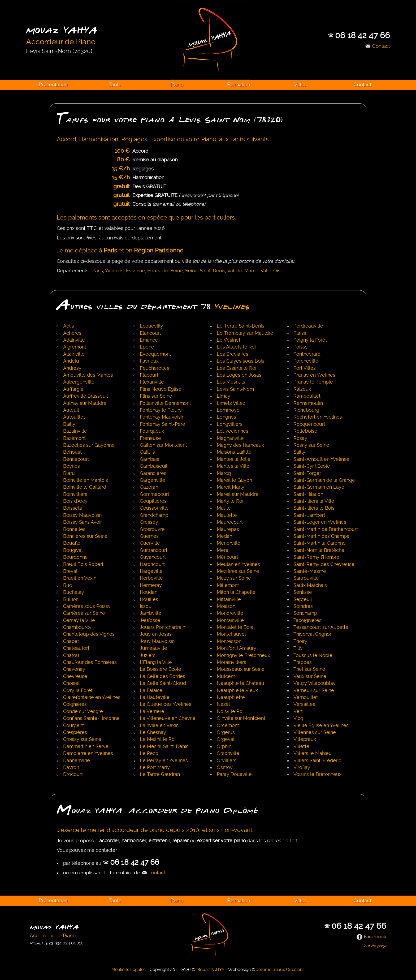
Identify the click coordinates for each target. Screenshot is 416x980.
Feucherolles (155, 368)
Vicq (298, 718)
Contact (363, 85)
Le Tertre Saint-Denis (241, 326)
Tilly (298, 648)
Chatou (71, 655)
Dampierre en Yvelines (88, 753)
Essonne (135, 271)
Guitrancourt (154, 550)
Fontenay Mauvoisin (162, 417)
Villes (300, 85)
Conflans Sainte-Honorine (91, 718)
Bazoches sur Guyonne (89, 445)
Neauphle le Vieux (237, 690)
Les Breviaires (233, 354)
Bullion (71, 599)
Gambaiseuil (154, 466)
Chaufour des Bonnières (90, 662)
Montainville (230, 620)
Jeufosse (150, 620)
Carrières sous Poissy (87, 606)
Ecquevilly (151, 326)
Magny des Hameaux (240, 445)
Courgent (73, 725)
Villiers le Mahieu (313, 753)
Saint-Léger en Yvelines (320, 522)
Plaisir (300, 333)
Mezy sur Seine (234, 578)
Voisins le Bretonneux (317, 774)
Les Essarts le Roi (237, 368)
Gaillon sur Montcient (163, 445)
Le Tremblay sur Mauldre (245, 333)
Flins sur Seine (156, 396)
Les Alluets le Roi (236, 347)
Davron (71, 767)
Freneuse (150, 438)
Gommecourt (155, 494)
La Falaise (151, 690)
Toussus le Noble (313, 655)
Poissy (301, 347)
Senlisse (303, 592)
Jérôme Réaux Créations (280, 970)
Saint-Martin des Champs (321, 536)
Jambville (151, 613)
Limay (224, 396)
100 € (122, 151)
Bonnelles (74, 529)
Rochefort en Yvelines (318, 417)
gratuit (122, 186)
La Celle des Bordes (162, 676)
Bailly (69, 424)
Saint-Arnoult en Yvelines (321, 459)
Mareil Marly (231, 487)
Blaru (69, 473)
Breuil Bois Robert (83, 564)
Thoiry (300, 641)
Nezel (223, 704)
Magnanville (230, 438)
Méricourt (228, 557)
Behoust (72, 452)
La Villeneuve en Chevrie (168, 718)
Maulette (227, 515)
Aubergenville (79, 382)
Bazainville (75, 431)
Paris (98, 271)
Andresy (72, 368)
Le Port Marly (155, 767)
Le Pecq (149, 753)
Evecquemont (155, 354)
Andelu (71, 361)
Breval (70, 571)
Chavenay (74, 669)
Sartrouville (306, 578)
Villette (301, 746)
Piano (177, 85)
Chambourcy (77, 627)
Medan (224, 536)
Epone (147, 347)
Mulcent (226, 676)
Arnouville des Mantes (88, 375)
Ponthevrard (307, 354)
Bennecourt (76, 459)
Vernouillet (306, 697)
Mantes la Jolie (234, 459)
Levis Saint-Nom (235, 389)
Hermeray (151, 585)
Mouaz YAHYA (62, 31)
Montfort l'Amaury (237, 648)
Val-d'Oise (272, 271)
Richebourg (306, 410)
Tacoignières (307, 620)
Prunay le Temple (313, 382)
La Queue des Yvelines (166, 704)
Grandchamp (154, 515)
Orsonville (228, 753)
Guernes (149, 536)
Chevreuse (75, 676)
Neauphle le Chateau (241, 683)
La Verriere (152, 711)
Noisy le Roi (230, 711)
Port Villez (305, 368)
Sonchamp (305, 613)
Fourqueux (152, 431)
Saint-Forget (307, 473)
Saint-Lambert (309, 515)
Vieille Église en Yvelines (321, 725)
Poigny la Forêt (310, 340)
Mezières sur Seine (238, 571)
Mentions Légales (129, 970)
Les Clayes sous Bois (241, 361)
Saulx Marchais (310, 585)
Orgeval (226, 739)
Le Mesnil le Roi (158, 739)
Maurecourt (230, 522)
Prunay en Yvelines (314, 375)
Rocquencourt (309, 424)
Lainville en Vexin (159, 725)
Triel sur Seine (309, 669)
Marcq (224, 473)
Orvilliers (227, 760)
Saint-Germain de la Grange (324, 480)
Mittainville (229, 599)
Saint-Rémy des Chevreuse (324, 564)
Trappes (303, 662)
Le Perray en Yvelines (164, 760)
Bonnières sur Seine (85, 536)
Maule (224, 508)
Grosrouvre (152, 529)
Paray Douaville (234, 774)
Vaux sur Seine (310, 676)
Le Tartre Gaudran (160, 774)
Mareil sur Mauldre (238, 494)
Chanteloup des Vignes (89, 634)
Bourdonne (75, 557)
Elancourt (150, 333)
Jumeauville (153, 648)
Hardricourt (152, 564)
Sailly (299, 452)
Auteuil (71, 410)
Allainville (74, 354)
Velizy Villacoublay (315, 683)
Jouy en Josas (156, 634)
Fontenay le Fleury (161, 410)
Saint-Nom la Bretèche (319, 550)
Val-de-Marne (243, 271)
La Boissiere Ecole (161, 669)
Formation (239, 85)
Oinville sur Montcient (241, 718)
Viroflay (302, 767)
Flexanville (152, 382)
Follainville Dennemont (165, 403)
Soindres (303, 606)
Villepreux (305, 739)
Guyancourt (153, 557)
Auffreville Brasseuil (86, 396)
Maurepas (228, 529)
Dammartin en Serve (86, 746)
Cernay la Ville (79, 620)
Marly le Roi (230, 501)
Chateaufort (76, 648)
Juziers (148, 655)
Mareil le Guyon (234, 480)
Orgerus (226, 732)
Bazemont (74, 438)
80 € (123, 159)
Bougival (73, 550)
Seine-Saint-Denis (205, 271)
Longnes (226, 417)
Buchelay (74, 592)
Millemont (228, 585)
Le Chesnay (153, 732)
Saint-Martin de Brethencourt (326, 529)
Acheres (72, 333)
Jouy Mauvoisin (157, 641)
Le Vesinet (229, 340)
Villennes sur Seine (315, 732)
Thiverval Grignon (313, 634)
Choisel (71, 683)
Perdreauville (308, 326)
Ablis (69, 326)
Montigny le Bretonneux (243, 655)
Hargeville (151, 571)
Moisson (226, 606)
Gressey (149, 522)
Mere (223, 550)
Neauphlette (231, 697)
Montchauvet (231, 634)
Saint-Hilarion (308, 494)
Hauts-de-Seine (165, 271)
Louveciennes (233, 431)
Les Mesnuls (231, 382)
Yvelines (114, 271)
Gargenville (153, 480)
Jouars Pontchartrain (162, 627)
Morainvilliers (231, 662)
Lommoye (228, 410)
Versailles (304, 704)
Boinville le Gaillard (85, 487)
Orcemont (228, 725)
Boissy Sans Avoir (83, 522)
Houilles (149, 599)
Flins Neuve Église (161, 389)
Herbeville (151, 578)
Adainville (74, 340)
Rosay (300, 438)
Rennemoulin (308, 403)
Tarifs (115, 85)
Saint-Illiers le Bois (314, 508)
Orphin (224, 746)
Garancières (153, 473)
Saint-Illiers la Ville (314, 501)
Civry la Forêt (78, 690)
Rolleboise (305, 431)
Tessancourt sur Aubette (321, 627)
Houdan (149, 592)
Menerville (229, 543)
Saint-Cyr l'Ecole (312, 466)
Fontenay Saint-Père (162, 424)
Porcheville (306, 361)
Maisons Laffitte (234, 452)
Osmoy (225, 767)
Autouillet (74, 417)
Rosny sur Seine (311, 445)
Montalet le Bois (235, 627)
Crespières (75, 732)
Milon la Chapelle (236, 592)
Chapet (71, 641)
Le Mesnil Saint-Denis (164, 746)
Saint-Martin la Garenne (320, 543)
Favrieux (149, 361)
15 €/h (121, 168)
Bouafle (72, 543)
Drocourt (73, 774)
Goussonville (154, 508)
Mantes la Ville (233, 466)
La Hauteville (155, 697)
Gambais (149, 459)
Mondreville (230, 613)
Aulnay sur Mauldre (85, 403)
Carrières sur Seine (84, 613)
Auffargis (73, 389)
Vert (298, 711)
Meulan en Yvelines (238, 564)
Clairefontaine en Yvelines (92, 697)
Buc (68, 585)
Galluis (147, 452)
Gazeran (149, 487)
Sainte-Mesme (310, 571)
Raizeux (302, 389)
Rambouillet (307, 396)
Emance (149, 340)
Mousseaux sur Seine (241, 669)
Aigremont (75, 347)
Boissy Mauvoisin (82, 515)
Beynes (71, 466)
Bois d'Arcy (75, 501)
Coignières (75, 704)
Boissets (73, 508)
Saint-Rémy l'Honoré (316, 557)
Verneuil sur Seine (314, 690)
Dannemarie (77, 760)
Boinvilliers (75, 494)
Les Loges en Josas (239, 375)
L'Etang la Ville (156, 662)
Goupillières (153, 501)
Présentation (53, 85)
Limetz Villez (231, 403)
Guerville (150, 543)
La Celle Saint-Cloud (163, 683)
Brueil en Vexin (80, 578)
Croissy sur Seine (82, 739)
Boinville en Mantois (86, 480)
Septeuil (303, 599)
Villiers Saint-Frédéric (317, 760)
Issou (146, 606)
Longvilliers (230, 424)
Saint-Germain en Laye (319, 487)
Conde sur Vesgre (83, 711)
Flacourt (149, 375)
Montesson (229, 641)
